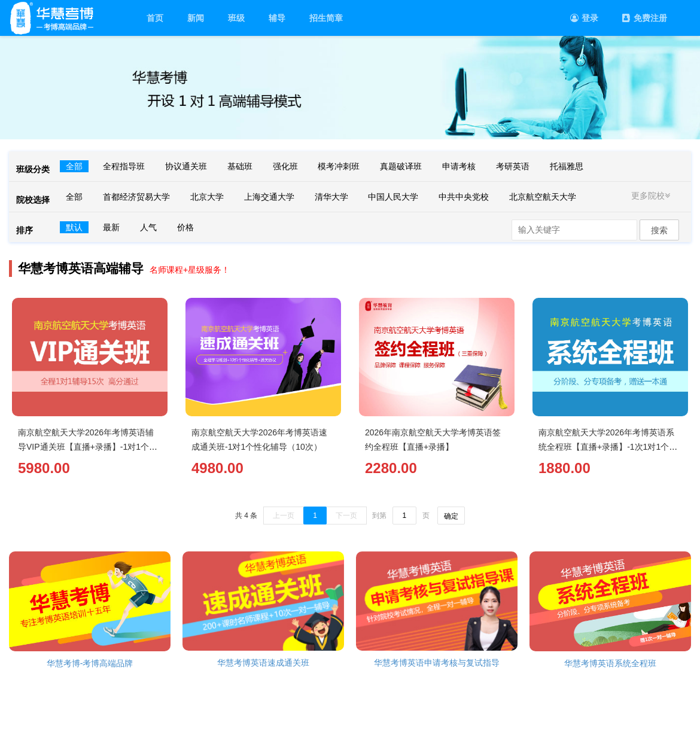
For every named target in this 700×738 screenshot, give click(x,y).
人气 (148, 227)
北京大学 (207, 197)
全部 (74, 166)
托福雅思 (567, 166)
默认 (74, 227)
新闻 (196, 18)
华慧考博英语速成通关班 (263, 663)
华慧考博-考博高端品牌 (90, 663)
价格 (185, 227)
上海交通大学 (269, 197)
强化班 (285, 166)
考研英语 (513, 166)
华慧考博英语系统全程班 (610, 663)
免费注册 (645, 18)
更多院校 (652, 196)
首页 (155, 18)
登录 (584, 18)
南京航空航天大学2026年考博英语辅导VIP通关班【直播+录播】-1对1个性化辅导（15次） (88, 447)
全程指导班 (124, 166)
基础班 (240, 166)
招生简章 (326, 18)
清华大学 (331, 197)
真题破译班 (401, 166)
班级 (236, 18)
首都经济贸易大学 (136, 197)
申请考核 (459, 166)
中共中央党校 (464, 197)
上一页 (284, 516)
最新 (111, 227)
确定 (451, 516)
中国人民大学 (393, 197)
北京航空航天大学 (543, 197)
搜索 (659, 230)
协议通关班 (186, 166)
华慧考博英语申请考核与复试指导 (437, 663)
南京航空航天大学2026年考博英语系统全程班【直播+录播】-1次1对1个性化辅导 (608, 447)
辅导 (277, 18)
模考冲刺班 (339, 166)
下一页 (346, 516)
